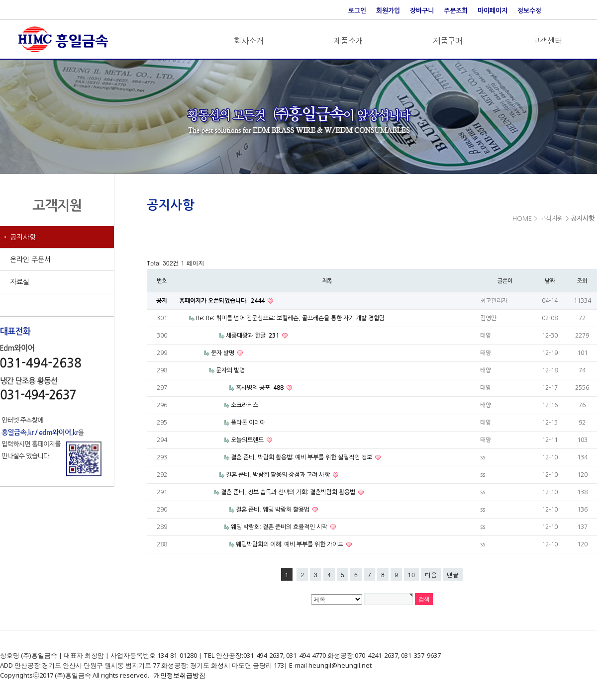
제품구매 (448, 41)
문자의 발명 (230, 370)
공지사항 (23, 237)
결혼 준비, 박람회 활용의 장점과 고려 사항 (279, 475)
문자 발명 (223, 353)
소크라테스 (245, 405)
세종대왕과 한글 (253, 336)
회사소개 (249, 41)
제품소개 (348, 41)
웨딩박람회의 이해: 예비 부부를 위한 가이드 (290, 544)
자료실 (20, 282)
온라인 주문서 (30, 260)
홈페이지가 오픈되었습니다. (223, 301)
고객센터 (547, 41)
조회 (582, 281)
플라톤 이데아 (248, 423)
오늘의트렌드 (248, 440)
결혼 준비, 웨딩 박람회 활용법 (273, 510)
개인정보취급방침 (180, 675)
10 (411, 574)
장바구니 (422, 11)
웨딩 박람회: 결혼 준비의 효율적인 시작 (280, 527)
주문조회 (456, 11)
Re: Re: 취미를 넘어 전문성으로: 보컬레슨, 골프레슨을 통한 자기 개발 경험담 (290, 318)
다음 (431, 574)
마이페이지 (493, 11)
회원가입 (388, 11)
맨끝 (453, 574)
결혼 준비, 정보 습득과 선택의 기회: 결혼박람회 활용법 (289, 492)
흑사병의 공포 (260, 388)
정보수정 (529, 11)
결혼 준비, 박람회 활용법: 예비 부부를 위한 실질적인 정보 (302, 457)
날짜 (550, 281)
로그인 (357, 11)
